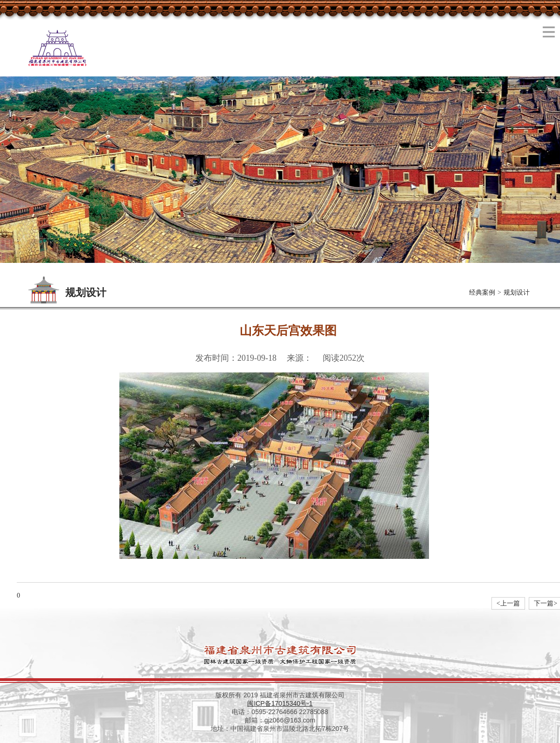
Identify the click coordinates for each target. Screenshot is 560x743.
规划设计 (517, 292)
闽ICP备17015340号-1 (280, 703)
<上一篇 (508, 603)
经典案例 (482, 292)
